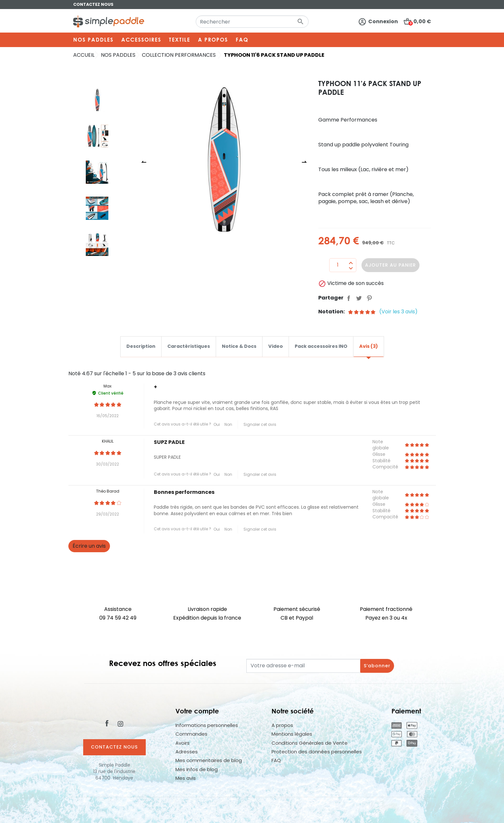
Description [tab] (141, 346)
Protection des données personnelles (317, 752)
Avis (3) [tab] (369, 346)
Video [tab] (276, 346)
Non (228, 424)
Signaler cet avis (260, 424)
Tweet (359, 298)
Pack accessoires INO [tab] (321, 346)
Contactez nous (93, 4)
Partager (349, 298)
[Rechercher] (252, 22)
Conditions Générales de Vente (310, 743)
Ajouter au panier (390, 265)
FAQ (276, 760)
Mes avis (186, 778)
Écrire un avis (89, 546)
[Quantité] (338, 265)
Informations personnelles (207, 725)
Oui (217, 424)
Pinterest (369, 298)
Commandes (191, 734)
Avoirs (183, 743)
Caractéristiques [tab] (189, 346)
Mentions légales (292, 734)
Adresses (187, 752)
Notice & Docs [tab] (239, 346)
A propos (282, 725)
